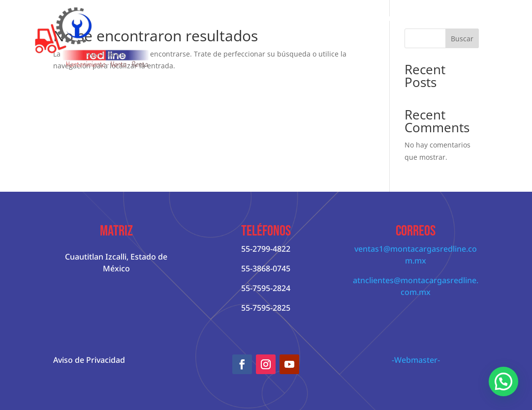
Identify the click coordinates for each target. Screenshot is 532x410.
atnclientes (373, 280)
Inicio (190, 18)
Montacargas (302, 18)
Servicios (434, 18)
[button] (503, 381)
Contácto (488, 56)
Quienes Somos (239, 18)
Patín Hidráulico (377, 18)
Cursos (483, 18)
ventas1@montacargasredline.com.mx (416, 255)
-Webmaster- (416, 360)
